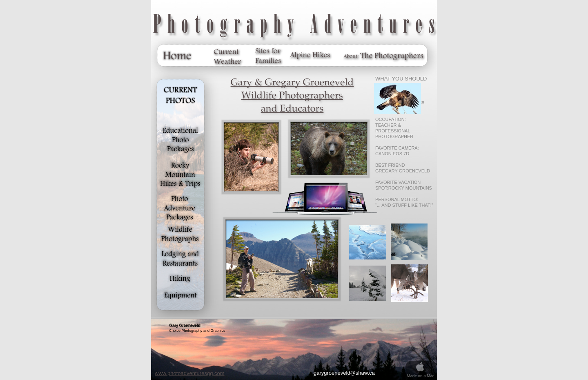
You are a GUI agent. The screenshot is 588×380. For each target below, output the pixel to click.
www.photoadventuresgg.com (190, 373)
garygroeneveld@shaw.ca (344, 373)
